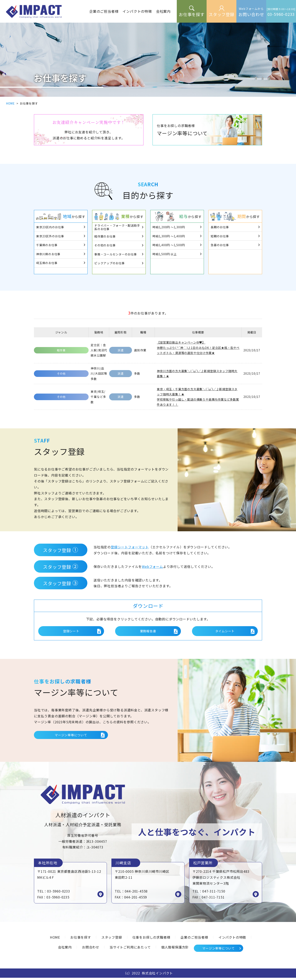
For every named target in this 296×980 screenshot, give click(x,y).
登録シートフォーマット (130, 547)
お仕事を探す (81, 939)
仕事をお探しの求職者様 (151, 939)
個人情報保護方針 (175, 949)
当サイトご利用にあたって (130, 949)
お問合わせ (91, 949)
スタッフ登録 (112, 939)
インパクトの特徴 (232, 939)
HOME (10, 103)
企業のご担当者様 (194, 939)
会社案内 (65, 949)
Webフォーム (152, 566)
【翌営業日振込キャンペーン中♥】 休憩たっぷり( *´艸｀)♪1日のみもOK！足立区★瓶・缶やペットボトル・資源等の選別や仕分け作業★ (198, 347)
